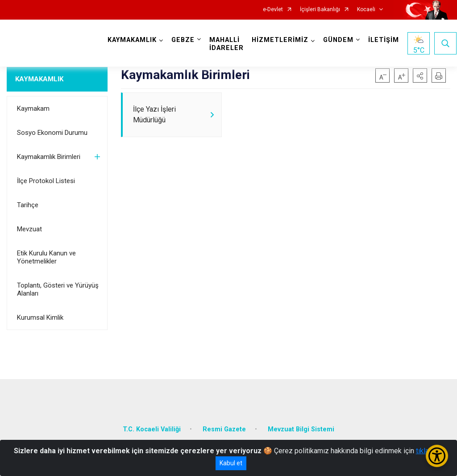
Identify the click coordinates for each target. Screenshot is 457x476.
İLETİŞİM (384, 40)
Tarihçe (28, 205)
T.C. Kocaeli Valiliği (152, 429)
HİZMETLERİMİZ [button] (280, 40)
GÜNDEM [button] (338, 40)
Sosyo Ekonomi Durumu (52, 133)
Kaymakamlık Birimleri (49, 157)
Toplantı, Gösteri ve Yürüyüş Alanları (58, 289)
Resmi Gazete (224, 429)
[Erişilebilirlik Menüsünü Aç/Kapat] (437, 456)
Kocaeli (366, 10)
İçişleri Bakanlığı (320, 10)
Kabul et (231, 463)
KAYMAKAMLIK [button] (132, 40)
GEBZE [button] (183, 40)
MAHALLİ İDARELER (226, 44)
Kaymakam (33, 109)
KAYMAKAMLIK (39, 79)
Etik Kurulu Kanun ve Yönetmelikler (46, 257)
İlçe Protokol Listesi (46, 181)
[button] (420, 75)
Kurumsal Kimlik (40, 317)
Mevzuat (29, 229)
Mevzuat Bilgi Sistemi (301, 429)
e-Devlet (273, 10)
